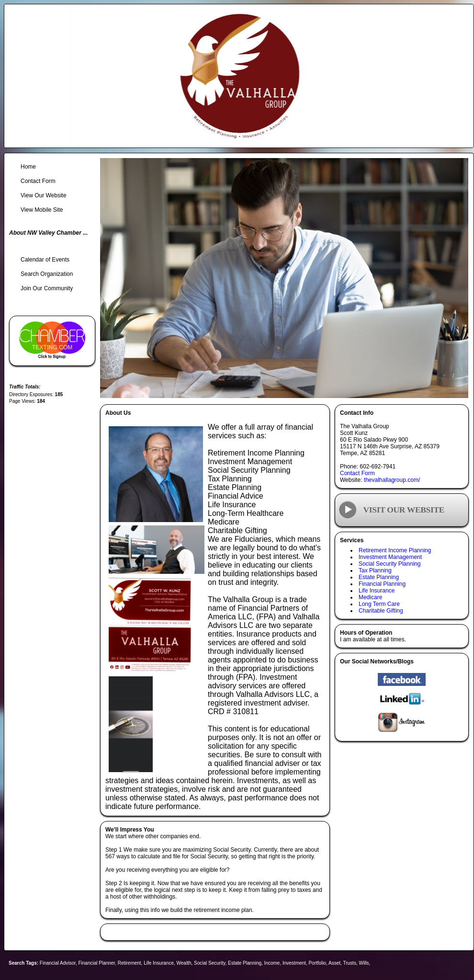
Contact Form (357, 473)
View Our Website (44, 195)
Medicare (370, 597)
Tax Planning (375, 570)
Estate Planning (379, 577)
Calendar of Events (45, 260)
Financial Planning (382, 584)
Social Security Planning (389, 564)
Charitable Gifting (381, 611)
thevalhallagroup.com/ (392, 480)
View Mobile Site (42, 210)
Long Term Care (379, 604)
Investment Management (390, 557)
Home (28, 167)
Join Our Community (47, 288)
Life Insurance (377, 591)
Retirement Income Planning (395, 550)
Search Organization (47, 274)
